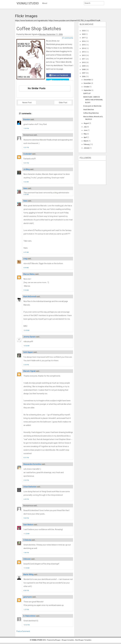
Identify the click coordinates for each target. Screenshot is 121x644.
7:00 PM (26, 553)
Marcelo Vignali (30, 371)
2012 (84, 55)
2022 (84, 34)
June (86, 130)
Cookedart (28, 154)
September (88, 90)
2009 (84, 66)
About (45, 3)
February (87, 144)
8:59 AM (26, 268)
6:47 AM (26, 252)
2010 (84, 62)
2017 (84, 38)
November (87, 83)
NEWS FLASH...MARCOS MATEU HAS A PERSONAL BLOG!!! (93, 100)
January (87, 148)
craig (25, 259)
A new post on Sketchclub (92, 106)
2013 (84, 52)
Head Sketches (89, 110)
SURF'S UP (87, 93)
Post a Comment (23, 631)
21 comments (68, 38)
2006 (84, 77)
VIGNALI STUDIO (28, 3)
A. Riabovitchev (30, 616)
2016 (84, 41)
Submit (81, 7)
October (87, 87)
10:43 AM (26, 330)
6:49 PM (26, 499)
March (86, 141)
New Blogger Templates (83, 640)
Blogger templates (68, 640)
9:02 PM (26, 518)
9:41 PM (26, 163)
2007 (84, 73)
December (87, 80)
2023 (84, 31)
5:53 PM (26, 365)
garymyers (28, 597)
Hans (25, 188)
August (86, 123)
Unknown (27, 559)
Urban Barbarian (30, 487)
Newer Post (27, 103)
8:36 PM (26, 591)
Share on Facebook (59, 75)
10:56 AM (26, 346)
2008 (84, 70)
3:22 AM (26, 182)
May (85, 134)
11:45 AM (26, 568)
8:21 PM (26, 458)
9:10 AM (26, 290)
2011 (84, 59)
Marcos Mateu (29, 274)
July (85, 127)
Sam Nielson (28, 525)
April (85, 137)
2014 (84, 48)
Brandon (27, 120)
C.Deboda (27, 540)
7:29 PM (26, 129)
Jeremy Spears (30, 337)
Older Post (63, 103)
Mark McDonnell (30, 297)
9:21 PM (26, 148)
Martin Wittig (29, 574)
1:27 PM (26, 610)
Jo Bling (27, 169)
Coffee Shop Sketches (91, 113)
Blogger (58, 640)
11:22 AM (26, 534)
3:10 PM (26, 480)
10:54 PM (27, 625)
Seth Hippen (28, 352)
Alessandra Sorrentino (32, 464)
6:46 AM (26, 194)
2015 (84, 45)
